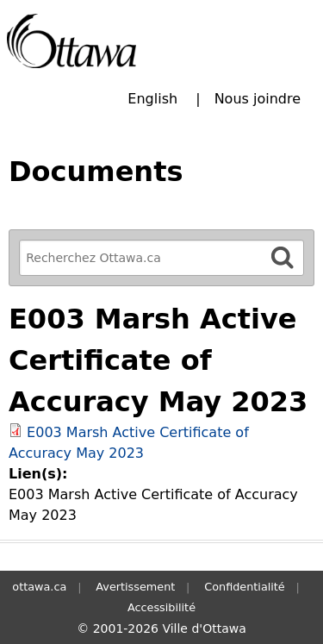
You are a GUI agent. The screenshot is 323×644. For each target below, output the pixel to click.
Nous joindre (258, 99)
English (152, 99)
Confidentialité (244, 587)
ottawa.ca (39, 587)
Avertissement (135, 587)
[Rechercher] (283, 257)
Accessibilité (161, 607)
